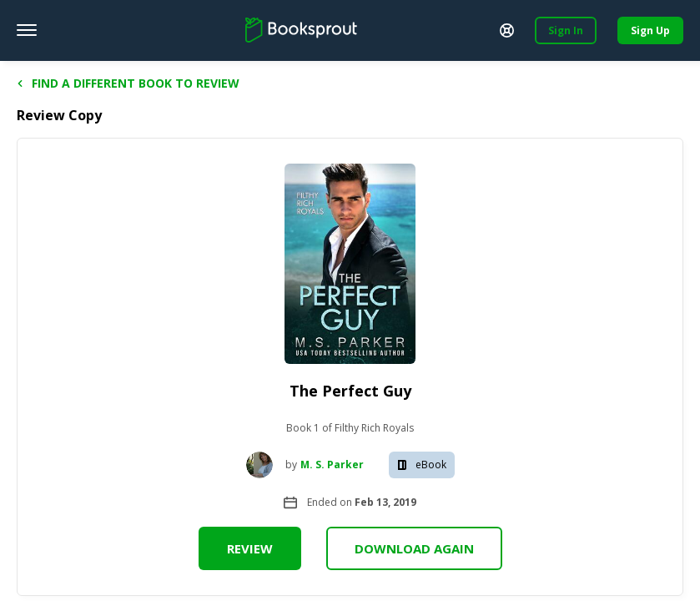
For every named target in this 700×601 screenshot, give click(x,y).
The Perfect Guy (350, 391)
